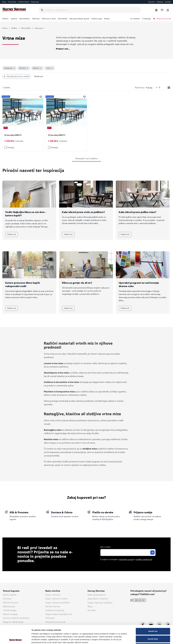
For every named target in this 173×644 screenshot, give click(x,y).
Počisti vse (39, 76)
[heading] (9, 68)
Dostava (7, 599)
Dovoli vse (153, 613)
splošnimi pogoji (126, 559)
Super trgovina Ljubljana (100, 603)
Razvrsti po (140, 88)
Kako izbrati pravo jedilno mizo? (138, 212)
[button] (156, 10)
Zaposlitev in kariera (98, 599)
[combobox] (92, 10)
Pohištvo (14, 28)
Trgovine (151, 2)
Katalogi (160, 2)
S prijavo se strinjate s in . (126, 559)
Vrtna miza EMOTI (13, 135)
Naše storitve (53, 591)
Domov (5, 28)
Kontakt (168, 2)
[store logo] (14, 9)
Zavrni (153, 628)
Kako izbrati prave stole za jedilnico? (83, 212)
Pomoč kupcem (11, 591)
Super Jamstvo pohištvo (58, 603)
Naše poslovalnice (97, 595)
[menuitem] (5, 19)
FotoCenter (12, 2)
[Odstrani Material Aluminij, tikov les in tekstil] (5, 76)
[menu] (86, 19)
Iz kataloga (146, 19)
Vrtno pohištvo (26, 28)
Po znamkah (135, 19)
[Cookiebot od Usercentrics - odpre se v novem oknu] (16, 639)
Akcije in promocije (163, 19)
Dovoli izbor (153, 620)
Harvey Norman (96, 591)
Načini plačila (10, 595)
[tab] (86, 73)
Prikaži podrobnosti (125, 639)
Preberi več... (63, 49)
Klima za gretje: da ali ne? (77, 283)
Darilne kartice (24, 2)
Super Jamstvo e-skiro (57, 599)
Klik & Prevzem (11, 603)
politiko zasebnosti (144, 559)
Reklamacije (9, 606)
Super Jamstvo (53, 595)
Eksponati (35, 2)
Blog (4, 2)
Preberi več (12, 234)
